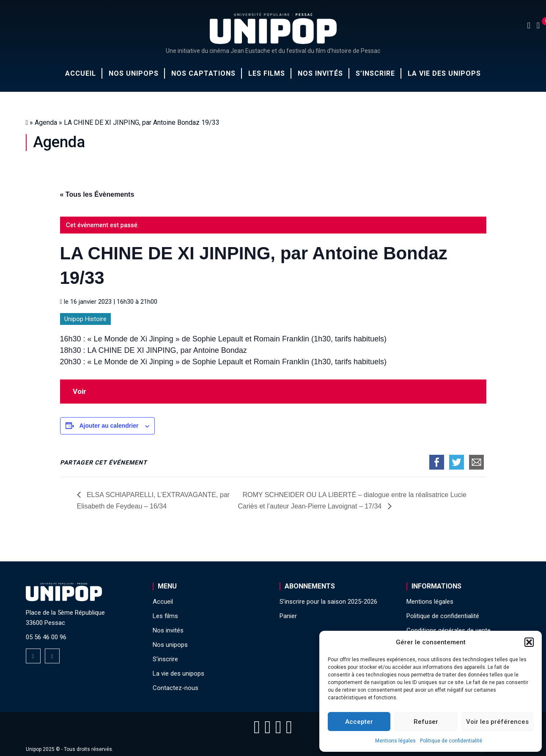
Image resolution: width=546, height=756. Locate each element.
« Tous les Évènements (97, 194)
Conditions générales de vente (449, 630)
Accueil (81, 73)
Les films (267, 73)
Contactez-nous (176, 688)
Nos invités (320, 73)
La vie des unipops (444, 73)
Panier (288, 616)
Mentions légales (395, 741)
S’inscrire (375, 73)
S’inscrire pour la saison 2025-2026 (328, 602)
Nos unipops (134, 73)
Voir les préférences (497, 722)
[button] (529, 642)
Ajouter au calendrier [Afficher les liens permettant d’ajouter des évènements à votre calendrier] (109, 426)
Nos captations (203, 73)
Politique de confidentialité (451, 741)
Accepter (359, 722)
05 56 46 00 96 (46, 637)
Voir (80, 391)
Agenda (46, 122)
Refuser (426, 722)
